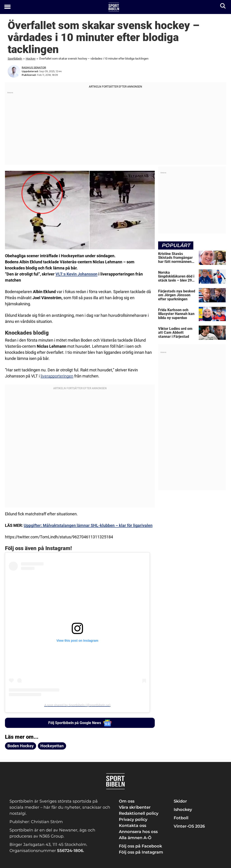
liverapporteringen (57, 376)
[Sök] (223, 7)
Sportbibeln (15, 59)
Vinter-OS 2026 (189, 826)
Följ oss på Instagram (141, 852)
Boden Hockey (21, 746)
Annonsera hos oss (138, 831)
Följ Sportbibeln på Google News (80, 723)
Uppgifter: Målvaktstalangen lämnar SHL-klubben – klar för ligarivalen (88, 525)
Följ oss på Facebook (140, 846)
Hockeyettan (52, 746)
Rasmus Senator (34, 67)
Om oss (127, 801)
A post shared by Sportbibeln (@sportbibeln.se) (77, 705)
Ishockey (183, 809)
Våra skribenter (135, 807)
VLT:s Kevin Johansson (76, 274)
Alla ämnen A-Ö (135, 838)
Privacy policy (133, 819)
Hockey (31, 59)
